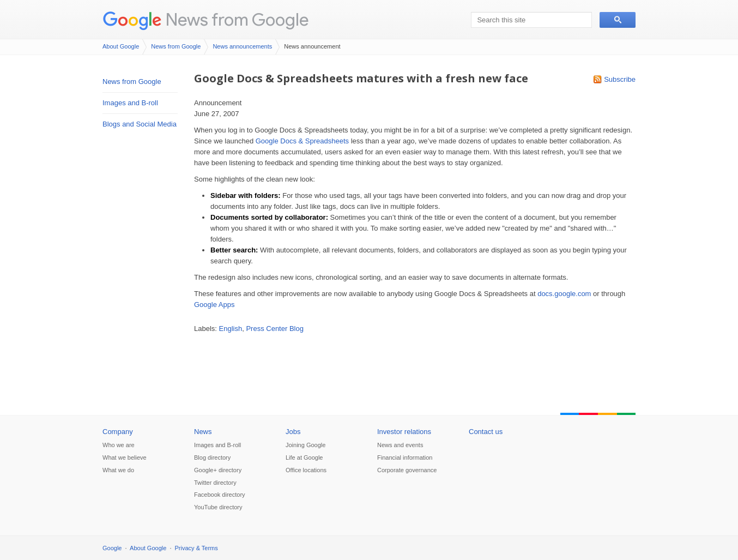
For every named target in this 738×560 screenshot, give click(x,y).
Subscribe (620, 79)
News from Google (237, 19)
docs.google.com (564, 294)
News (203, 432)
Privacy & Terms (196, 548)
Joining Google (306, 445)
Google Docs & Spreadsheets (302, 141)
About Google (121, 46)
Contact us (486, 432)
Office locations (306, 470)
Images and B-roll (130, 103)
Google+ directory (218, 470)
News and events (400, 445)
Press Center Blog (275, 329)
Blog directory (212, 457)
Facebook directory (220, 495)
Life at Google (304, 457)
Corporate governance (407, 470)
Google (112, 548)
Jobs (293, 432)
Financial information (405, 457)
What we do (118, 470)
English (231, 329)
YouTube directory (218, 507)
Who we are (119, 445)
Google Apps (214, 305)
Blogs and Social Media (140, 124)
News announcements (242, 46)
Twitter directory (215, 483)
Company (118, 432)
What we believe (125, 457)
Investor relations (404, 432)
